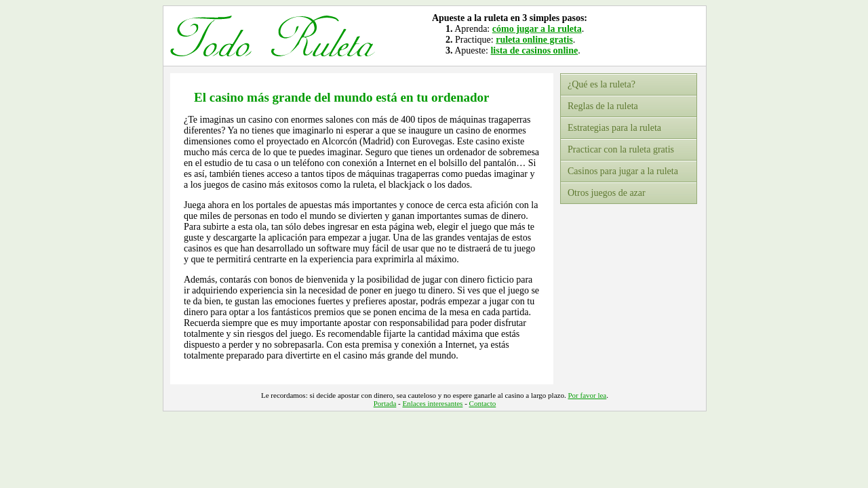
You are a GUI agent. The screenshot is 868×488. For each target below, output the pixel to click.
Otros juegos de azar (607, 193)
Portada (385, 403)
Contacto (483, 403)
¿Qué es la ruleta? (601, 84)
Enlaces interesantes (433, 403)
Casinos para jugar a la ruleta (623, 171)
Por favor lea (587, 395)
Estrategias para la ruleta (614, 128)
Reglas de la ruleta (603, 106)
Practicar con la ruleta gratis (621, 149)
